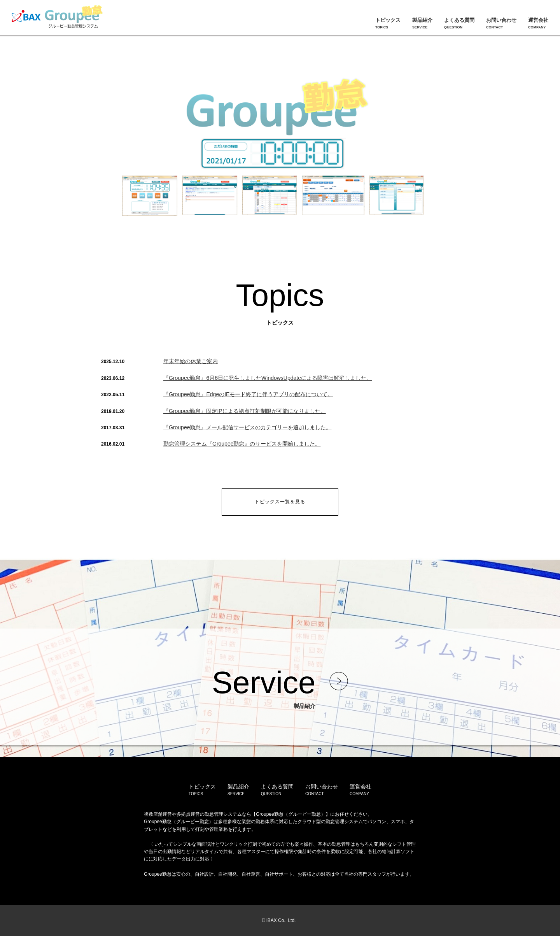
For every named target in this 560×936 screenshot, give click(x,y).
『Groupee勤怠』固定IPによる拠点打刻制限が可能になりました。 (245, 411)
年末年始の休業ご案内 (191, 361)
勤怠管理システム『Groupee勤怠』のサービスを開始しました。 (242, 444)
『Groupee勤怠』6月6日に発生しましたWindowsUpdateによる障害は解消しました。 (268, 378)
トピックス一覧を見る (280, 502)
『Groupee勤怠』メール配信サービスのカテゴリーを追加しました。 (247, 427)
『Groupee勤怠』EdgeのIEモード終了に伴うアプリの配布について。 (248, 394)
